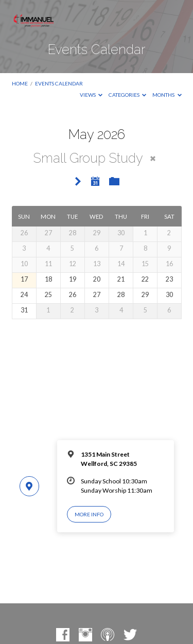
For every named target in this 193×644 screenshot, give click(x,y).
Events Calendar (59, 83)
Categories (128, 95)
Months (167, 95)
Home (20, 83)
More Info (89, 514)
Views (91, 95)
